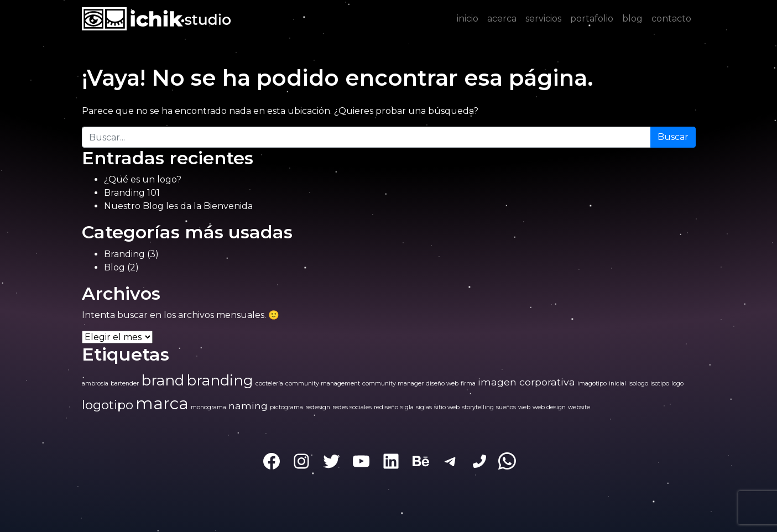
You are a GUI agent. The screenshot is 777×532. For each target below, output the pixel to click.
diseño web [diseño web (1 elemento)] (442, 384)
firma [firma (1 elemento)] (468, 384)
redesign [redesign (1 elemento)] (318, 407)
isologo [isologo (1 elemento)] (638, 384)
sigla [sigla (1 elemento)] (407, 407)
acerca (502, 19)
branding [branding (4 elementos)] (220, 380)
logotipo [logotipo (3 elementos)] (108, 405)
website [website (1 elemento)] (579, 407)
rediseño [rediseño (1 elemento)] (386, 407)
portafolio (592, 19)
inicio (468, 19)
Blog (114, 267)
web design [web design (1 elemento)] (549, 407)
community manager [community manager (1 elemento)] (393, 384)
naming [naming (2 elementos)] (248, 406)
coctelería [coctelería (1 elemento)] (269, 384)
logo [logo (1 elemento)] (677, 384)
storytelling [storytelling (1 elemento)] (478, 407)
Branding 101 (132, 193)
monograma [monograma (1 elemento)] (208, 407)
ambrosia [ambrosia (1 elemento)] (95, 384)
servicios (543, 19)
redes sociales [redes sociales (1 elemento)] (352, 407)
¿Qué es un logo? (143, 179)
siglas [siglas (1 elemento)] (424, 407)
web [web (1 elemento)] (524, 407)
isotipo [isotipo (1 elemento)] (660, 384)
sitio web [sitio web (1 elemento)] (447, 407)
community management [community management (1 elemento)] (323, 384)
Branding (124, 254)
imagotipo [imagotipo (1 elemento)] (592, 384)
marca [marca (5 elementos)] (162, 403)
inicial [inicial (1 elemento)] (617, 384)
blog (632, 19)
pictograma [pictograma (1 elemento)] (286, 407)
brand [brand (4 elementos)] (163, 380)
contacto (671, 19)
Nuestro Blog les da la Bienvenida (178, 206)
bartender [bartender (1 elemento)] (125, 384)
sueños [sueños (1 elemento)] (506, 407)
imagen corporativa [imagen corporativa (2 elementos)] (526, 382)
